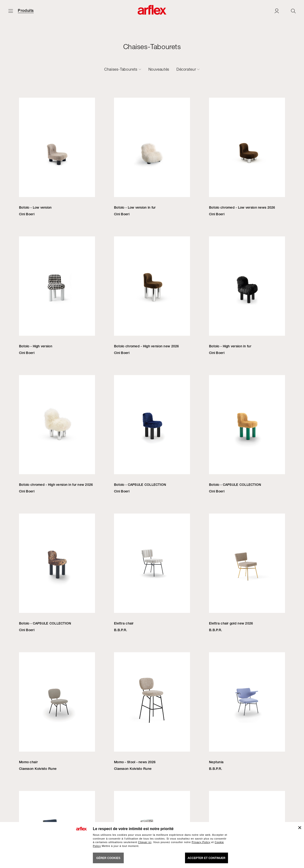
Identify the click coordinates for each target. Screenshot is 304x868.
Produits (26, 11)
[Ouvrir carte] (11, 11)
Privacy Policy (201, 842)
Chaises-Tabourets (121, 69)
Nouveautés (159, 69)
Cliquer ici (145, 842)
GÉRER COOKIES (108, 858)
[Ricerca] (293, 11)
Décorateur (186, 69)
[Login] (277, 11)
